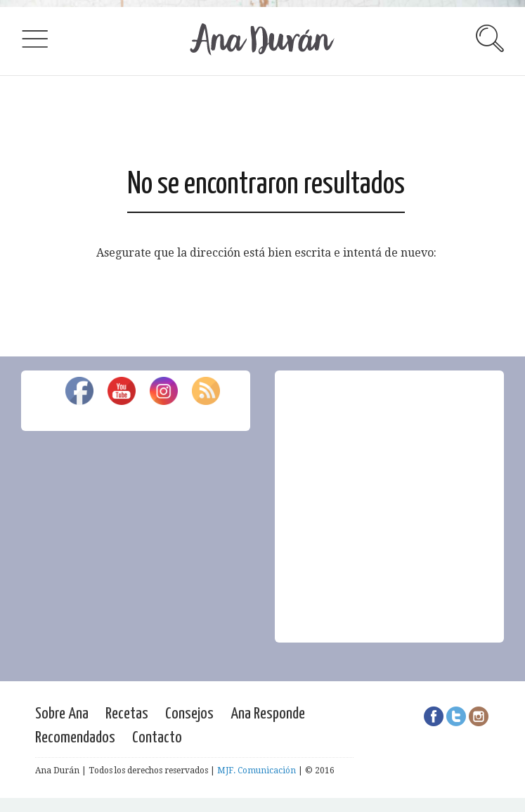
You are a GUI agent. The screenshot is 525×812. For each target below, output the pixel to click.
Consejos (189, 714)
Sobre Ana (62, 714)
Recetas (127, 714)
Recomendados (75, 738)
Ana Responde (268, 714)
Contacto (157, 738)
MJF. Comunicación (257, 771)
